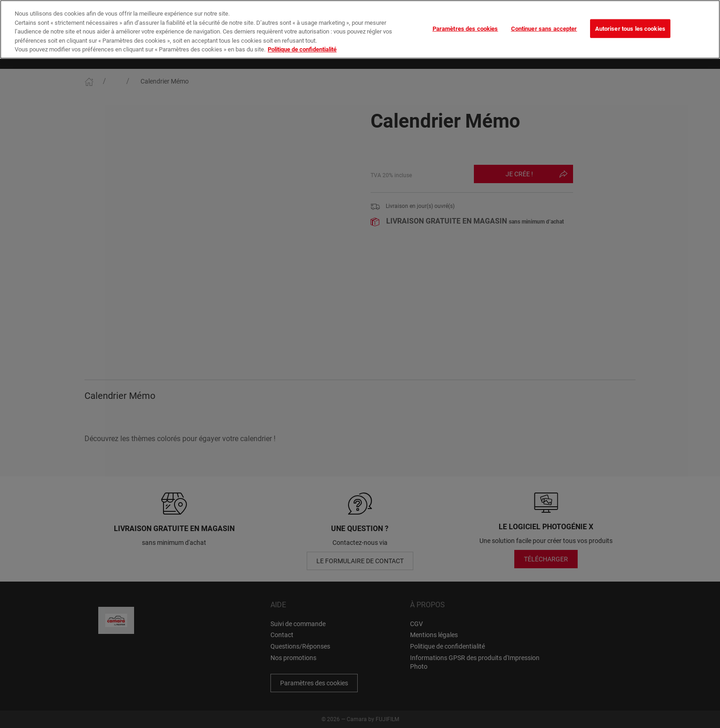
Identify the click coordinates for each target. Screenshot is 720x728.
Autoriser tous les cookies (630, 14)
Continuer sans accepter (544, 14)
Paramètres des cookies (465, 14)
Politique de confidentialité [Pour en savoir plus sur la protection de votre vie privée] (302, 35)
